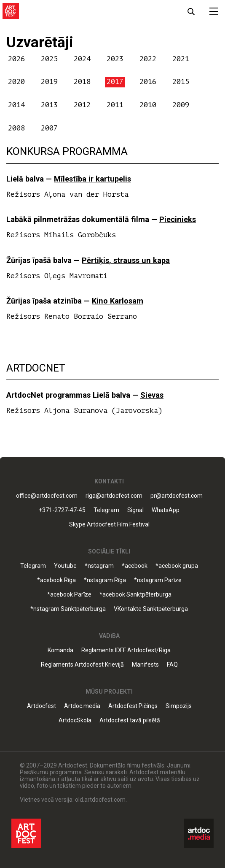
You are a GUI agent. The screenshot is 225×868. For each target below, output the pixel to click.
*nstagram (99, 566)
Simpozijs (179, 706)
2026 (16, 59)
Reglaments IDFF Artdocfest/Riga (126, 650)
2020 (16, 82)
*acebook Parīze (69, 595)
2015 (181, 82)
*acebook (135, 566)
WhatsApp (166, 510)
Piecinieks (178, 219)
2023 (115, 59)
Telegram (106, 510)
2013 (49, 105)
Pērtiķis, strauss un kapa (126, 260)
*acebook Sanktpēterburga (135, 595)
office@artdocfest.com (47, 496)
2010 (148, 105)
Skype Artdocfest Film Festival (109, 525)
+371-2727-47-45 (62, 510)
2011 (115, 105)
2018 (82, 82)
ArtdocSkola (75, 720)
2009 (181, 105)
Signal (135, 510)
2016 (148, 82)
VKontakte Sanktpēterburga (151, 609)
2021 (181, 59)
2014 (16, 105)
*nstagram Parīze (158, 580)
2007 (49, 128)
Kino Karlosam (118, 301)
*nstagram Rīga (105, 580)
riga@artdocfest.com (114, 496)
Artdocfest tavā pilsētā (130, 720)
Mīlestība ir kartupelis (92, 179)
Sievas (152, 395)
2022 (148, 59)
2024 (82, 59)
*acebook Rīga (56, 580)
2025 (49, 59)
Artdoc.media (82, 706)
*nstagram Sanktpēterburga (68, 609)
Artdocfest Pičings (133, 706)
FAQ (172, 665)
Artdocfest (42, 706)
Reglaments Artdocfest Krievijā (82, 665)
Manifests (145, 665)
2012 (82, 105)
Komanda (60, 650)
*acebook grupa (177, 566)
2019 (49, 82)
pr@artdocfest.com (177, 496)
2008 (16, 128)
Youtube (65, 566)
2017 (115, 82)
